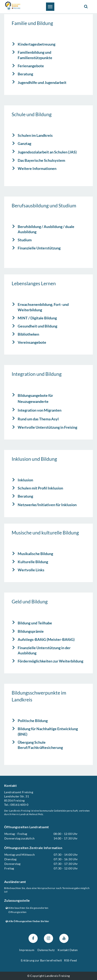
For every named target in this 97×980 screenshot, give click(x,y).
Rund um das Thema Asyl (38, 419)
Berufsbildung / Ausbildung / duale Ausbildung (46, 229)
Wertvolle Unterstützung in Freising (47, 427)
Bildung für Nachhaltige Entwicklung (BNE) (48, 731)
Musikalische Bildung (35, 554)
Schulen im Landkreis (35, 135)
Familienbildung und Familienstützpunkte (35, 55)
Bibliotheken (28, 334)
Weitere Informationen (37, 168)
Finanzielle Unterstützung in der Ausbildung (44, 650)
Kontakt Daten (68, 950)
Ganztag (24, 143)
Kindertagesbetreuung (37, 44)
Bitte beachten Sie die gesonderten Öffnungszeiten (27, 910)
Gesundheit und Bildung (37, 326)
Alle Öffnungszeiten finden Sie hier (27, 921)
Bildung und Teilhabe (35, 623)
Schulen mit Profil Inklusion (40, 488)
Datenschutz (46, 950)
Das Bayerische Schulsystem (41, 160)
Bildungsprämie (31, 631)
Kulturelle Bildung (33, 562)
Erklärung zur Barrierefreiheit (41, 960)
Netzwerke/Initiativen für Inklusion (47, 505)
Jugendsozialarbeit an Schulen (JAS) (47, 152)
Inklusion (25, 480)
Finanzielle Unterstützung (39, 248)
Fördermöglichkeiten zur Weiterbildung (50, 661)
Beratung (25, 74)
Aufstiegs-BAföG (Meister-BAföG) (46, 640)
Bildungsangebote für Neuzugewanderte (35, 398)
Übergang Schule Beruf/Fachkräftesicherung (40, 745)
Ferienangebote (31, 66)
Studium (25, 240)
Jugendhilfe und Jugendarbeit (42, 82)
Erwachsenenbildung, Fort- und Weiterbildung (43, 307)
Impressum (27, 950)
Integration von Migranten (40, 410)
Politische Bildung (33, 721)
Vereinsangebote (32, 342)
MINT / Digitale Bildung (37, 318)
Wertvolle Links (31, 570)
